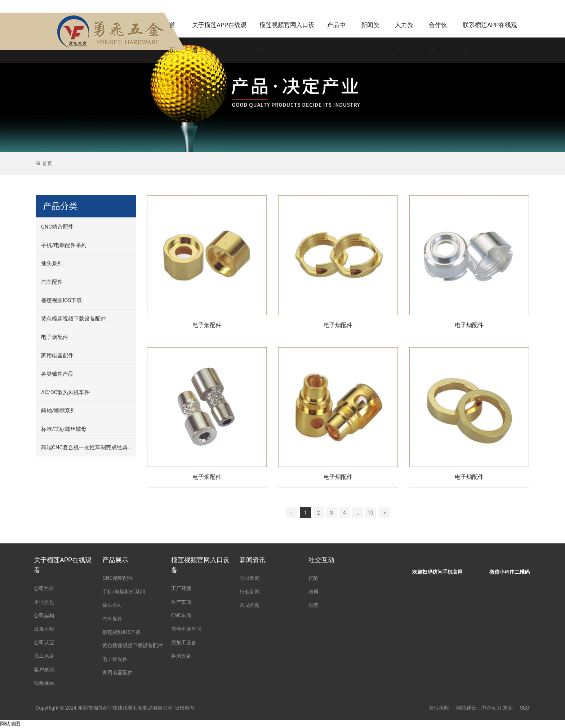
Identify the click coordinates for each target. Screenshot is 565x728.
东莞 (508, 708)
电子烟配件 (207, 325)
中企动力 (491, 708)
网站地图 (10, 724)
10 (370, 513)
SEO (525, 708)
